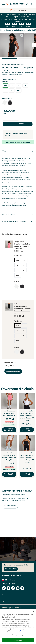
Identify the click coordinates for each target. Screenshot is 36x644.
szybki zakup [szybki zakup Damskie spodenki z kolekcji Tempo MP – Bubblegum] (8, 430)
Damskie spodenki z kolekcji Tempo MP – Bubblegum (9, 413)
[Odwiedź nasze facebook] (8, 588)
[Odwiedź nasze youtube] (18, 588)
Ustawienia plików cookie (12, 575)
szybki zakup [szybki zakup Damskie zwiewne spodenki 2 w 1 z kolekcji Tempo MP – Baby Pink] (8, 474)
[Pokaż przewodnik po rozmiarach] (9, 79)
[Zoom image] (22, 35)
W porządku (18, 640)
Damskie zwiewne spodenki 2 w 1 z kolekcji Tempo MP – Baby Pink (9, 456)
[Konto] (27, 4)
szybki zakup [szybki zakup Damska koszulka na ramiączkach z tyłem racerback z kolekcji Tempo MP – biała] (26, 430)
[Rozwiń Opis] (18, 151)
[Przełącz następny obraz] (34, 45)
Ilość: (5, 114)
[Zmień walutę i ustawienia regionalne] (18, 580)
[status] (11, 118)
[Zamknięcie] (34, 612)
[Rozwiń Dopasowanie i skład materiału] (18, 221)
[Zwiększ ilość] (17, 118)
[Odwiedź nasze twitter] (22, 588)
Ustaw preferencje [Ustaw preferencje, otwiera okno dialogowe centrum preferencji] (18, 635)
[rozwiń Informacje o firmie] (12, 608)
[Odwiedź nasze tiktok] (13, 588)
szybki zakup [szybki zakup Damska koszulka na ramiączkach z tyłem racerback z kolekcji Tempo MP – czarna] (26, 474)
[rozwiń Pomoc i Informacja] (11, 595)
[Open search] (8, 4)
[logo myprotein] (17, 4)
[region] (18, 626)
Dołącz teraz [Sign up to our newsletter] (11, 569)
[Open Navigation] (4, 4)
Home (3, 30)
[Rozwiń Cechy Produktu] (18, 215)
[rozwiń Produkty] (7, 601)
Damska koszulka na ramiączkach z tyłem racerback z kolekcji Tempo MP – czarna (27, 458)
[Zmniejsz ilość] (5, 118)
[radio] (5, 86)
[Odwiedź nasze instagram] (4, 588)
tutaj (22, 631)
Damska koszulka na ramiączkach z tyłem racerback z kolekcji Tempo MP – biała (27, 416)
